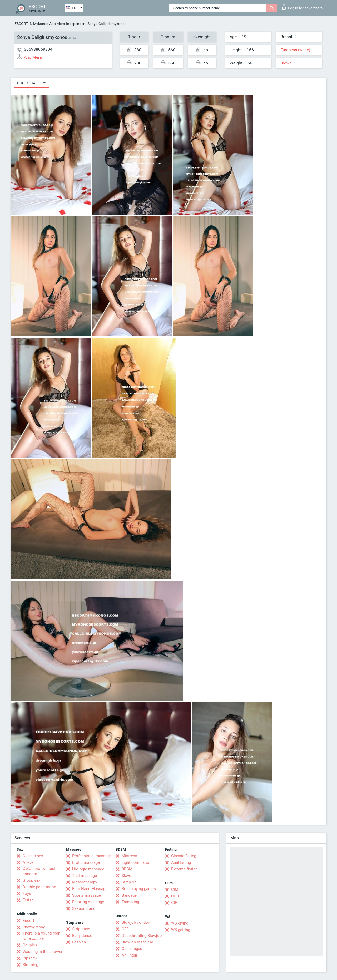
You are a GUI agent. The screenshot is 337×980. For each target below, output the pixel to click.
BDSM (127, 869)
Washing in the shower (43, 952)
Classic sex (33, 856)
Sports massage (86, 895)
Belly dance (82, 936)
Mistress (129, 856)
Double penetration (39, 887)
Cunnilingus (132, 949)
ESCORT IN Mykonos (31, 24)
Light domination (137, 862)
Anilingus (130, 955)
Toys (27, 893)
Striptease (81, 929)
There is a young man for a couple (41, 936)
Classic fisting (184, 856)
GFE (125, 929)
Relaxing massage (88, 902)
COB (175, 896)
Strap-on (129, 882)
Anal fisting (181, 862)
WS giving (180, 923)
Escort (28, 921)
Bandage (129, 895)
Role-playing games (139, 889)
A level (29, 862)
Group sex (31, 880)
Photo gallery (32, 83)
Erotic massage (86, 862)
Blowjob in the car (137, 942)
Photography (34, 927)
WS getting (181, 930)
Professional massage (92, 856)
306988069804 (38, 49)
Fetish (28, 900)
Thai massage (85, 876)
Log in (302, 7)
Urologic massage (88, 869)
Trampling (130, 902)
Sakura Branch (85, 908)
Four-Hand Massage (90, 889)
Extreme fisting (184, 869)
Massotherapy (85, 882)
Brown (286, 63)
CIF (174, 903)
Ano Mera (57, 24)
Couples (30, 945)
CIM (175, 890)
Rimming (30, 965)
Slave (126, 876)
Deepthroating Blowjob (142, 936)
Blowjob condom (137, 922)
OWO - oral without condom (39, 871)
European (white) (295, 50)
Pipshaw (30, 958)
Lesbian (79, 942)
